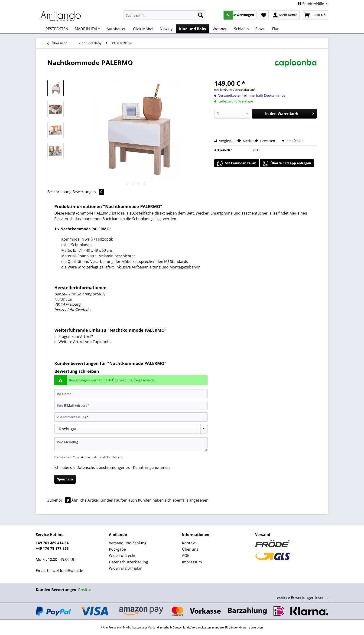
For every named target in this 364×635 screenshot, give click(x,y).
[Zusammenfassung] (131, 417)
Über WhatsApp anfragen (287, 163)
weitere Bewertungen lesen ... (303, 598)
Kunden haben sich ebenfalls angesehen (173, 500)
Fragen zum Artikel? (74, 337)
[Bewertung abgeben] (131, 429)
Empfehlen (293, 141)
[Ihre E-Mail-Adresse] (131, 405)
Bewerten (265, 141)
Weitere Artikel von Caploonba (83, 342)
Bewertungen (88, 192)
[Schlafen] (241, 29)
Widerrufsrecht (122, 556)
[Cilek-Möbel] (143, 29)
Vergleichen (226, 141)
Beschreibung (59, 192)
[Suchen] (201, 15)
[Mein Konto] (285, 15)
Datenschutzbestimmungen (101, 467)
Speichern (65, 479)
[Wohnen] (220, 29)
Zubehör (59, 500)
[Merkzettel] (264, 15)
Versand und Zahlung (128, 543)
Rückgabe (117, 549)
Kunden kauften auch (118, 500)
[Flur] (275, 29)
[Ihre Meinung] (131, 444)
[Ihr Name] (131, 394)
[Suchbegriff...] (164, 15)
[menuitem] (164, 17)
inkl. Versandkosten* (242, 90)
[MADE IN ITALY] (87, 29)
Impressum (192, 562)
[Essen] (260, 29)
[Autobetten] (117, 29)
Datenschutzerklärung (128, 562)
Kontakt (189, 543)
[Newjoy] (166, 29)
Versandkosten (201, 627)
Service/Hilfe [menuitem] (311, 4)
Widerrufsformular (125, 568)
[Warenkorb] (315, 15)
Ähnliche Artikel (85, 500)
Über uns (190, 549)
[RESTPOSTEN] (57, 29)
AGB (186, 556)
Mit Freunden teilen (237, 163)
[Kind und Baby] (193, 29)
